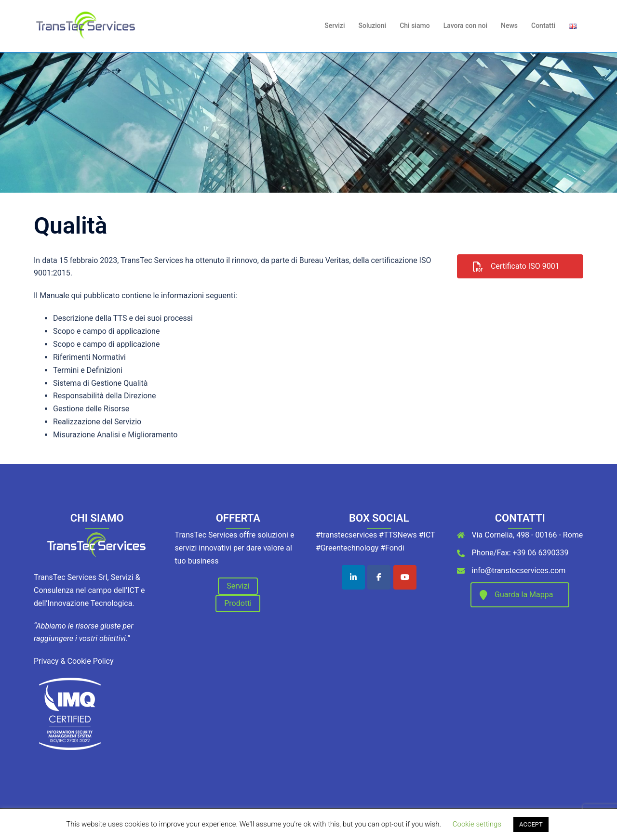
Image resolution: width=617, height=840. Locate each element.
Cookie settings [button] (477, 824)
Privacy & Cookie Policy (74, 661)
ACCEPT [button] (531, 824)
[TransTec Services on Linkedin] (353, 577)
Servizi (335, 26)
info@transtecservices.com (519, 571)
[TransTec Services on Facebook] (379, 577)
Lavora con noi (465, 26)
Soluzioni (372, 26)
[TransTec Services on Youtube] (405, 577)
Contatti (543, 26)
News (509, 26)
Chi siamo (415, 26)
